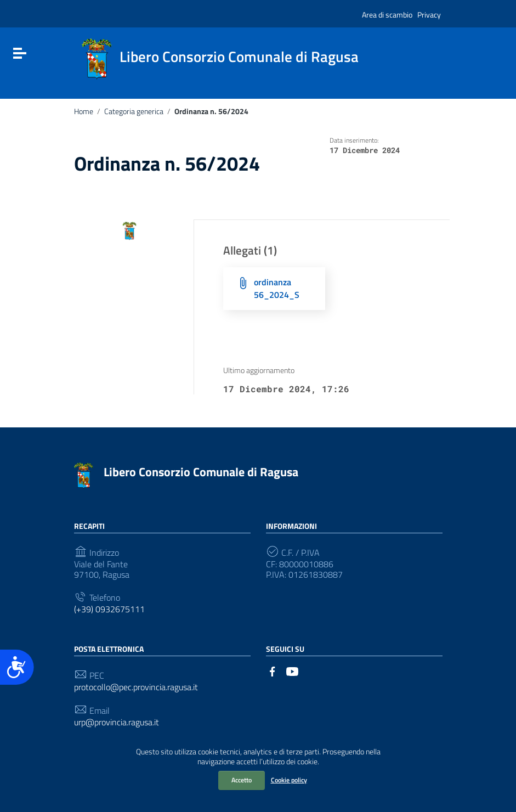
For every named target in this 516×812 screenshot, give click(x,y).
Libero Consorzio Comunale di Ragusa (201, 472)
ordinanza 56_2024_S (277, 288)
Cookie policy (289, 780)
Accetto (242, 780)
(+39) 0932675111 (109, 609)
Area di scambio (387, 15)
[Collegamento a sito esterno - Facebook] (273, 670)
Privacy (429, 15)
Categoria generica (134, 111)
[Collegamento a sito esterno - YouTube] (292, 670)
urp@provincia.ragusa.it (117, 722)
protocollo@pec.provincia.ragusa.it (136, 687)
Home (84, 111)
